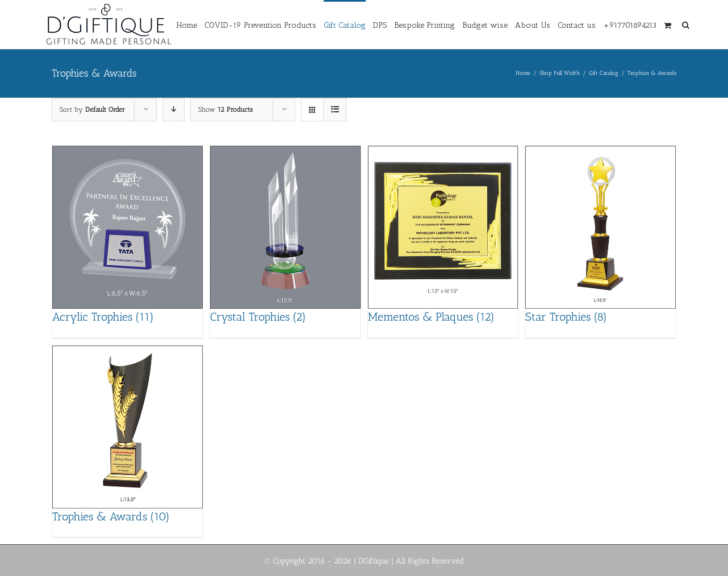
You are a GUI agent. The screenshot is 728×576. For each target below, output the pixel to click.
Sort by (92, 110)
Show (225, 110)
